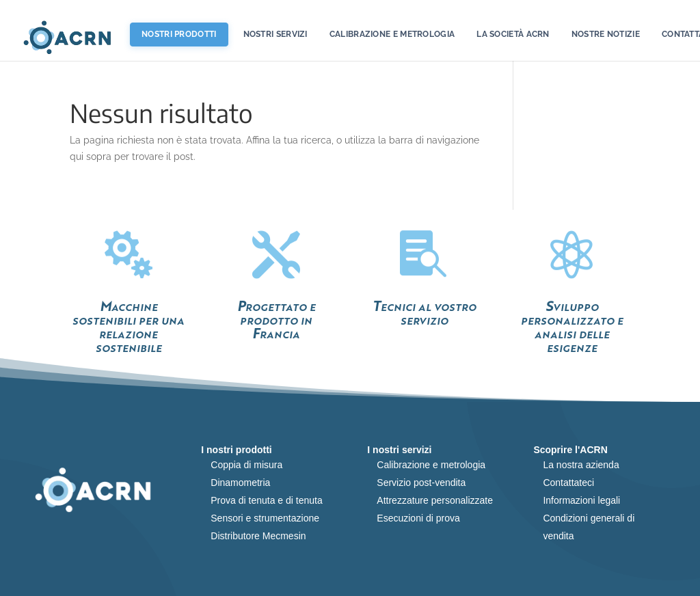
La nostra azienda (581, 465)
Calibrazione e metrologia (392, 35)
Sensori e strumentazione (265, 518)
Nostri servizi (275, 35)
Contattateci (568, 483)
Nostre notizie (606, 35)
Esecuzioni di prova (418, 518)
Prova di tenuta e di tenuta (266, 500)
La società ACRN (513, 35)
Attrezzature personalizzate (435, 500)
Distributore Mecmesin (258, 536)
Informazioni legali (581, 500)
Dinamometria (240, 483)
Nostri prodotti (179, 34)
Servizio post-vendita (421, 483)
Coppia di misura (246, 465)
